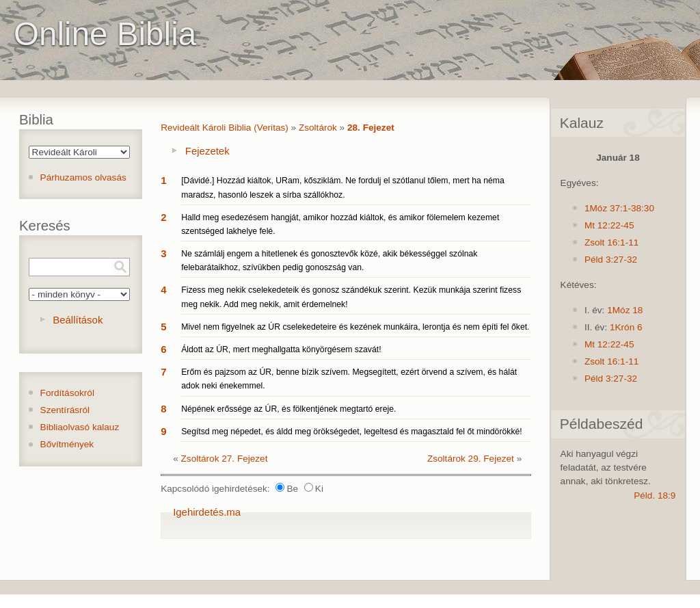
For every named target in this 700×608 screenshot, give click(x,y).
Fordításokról (67, 393)
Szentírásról (65, 410)
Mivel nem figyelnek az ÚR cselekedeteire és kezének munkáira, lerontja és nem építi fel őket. (355, 327)
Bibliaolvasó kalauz (80, 427)
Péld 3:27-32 (611, 260)
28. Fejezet (371, 128)
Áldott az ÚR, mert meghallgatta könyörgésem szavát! (281, 349)
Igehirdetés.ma (207, 512)
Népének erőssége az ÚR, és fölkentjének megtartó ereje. (288, 409)
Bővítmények (67, 444)
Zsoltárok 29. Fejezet (471, 459)
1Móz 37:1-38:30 (619, 208)
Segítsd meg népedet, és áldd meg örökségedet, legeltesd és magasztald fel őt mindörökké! (352, 432)
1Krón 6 (626, 327)
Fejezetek (207, 151)
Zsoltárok (318, 128)
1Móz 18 (625, 310)
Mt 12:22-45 (609, 225)
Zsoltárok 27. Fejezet (225, 459)
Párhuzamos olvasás (83, 177)
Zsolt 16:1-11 (611, 242)
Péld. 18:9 (655, 495)
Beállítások (78, 320)
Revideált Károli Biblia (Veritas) (225, 128)
